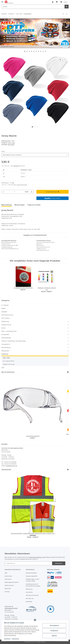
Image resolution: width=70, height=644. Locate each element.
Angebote (4, 312)
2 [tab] (34, 127)
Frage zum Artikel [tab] (34, 205)
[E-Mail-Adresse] (28, 563)
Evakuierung (5, 321)
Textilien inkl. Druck (9, 364)
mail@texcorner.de (11, 466)
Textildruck (5, 354)
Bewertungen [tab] (20, 205)
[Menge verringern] (3, 192)
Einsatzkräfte (5, 334)
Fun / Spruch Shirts (9, 361)
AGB (6, 573)
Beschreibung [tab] (7, 205)
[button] (53, 2)
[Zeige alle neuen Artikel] (68, 372)
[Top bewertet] (68, 470)
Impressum (8, 579)
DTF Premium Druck (7, 315)
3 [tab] (36, 127)
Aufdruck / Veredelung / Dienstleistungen (14, 341)
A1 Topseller (5, 305)
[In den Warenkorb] (3, 55)
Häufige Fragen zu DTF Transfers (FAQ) (32, 580)
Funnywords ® (6, 344)
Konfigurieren (54, 631)
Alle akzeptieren (54, 626)
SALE (3, 368)
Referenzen (29, 589)
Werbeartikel (5, 351)
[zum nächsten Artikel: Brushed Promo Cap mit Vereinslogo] (67, 14)
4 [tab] (38, 127)
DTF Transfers (6, 318)
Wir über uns (30, 598)
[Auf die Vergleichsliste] (60, 60)
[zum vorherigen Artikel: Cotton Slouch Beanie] (63, 14)
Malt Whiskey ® (6, 347)
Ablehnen (54, 636)
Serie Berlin (29, 592)
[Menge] (14, 192)
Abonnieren (59, 563)
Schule (3, 328)
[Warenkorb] (64, 2)
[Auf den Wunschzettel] (65, 60)
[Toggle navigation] (2, 1)
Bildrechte (8, 588)
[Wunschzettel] (57, 2)
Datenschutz (8, 576)
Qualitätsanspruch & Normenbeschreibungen (33, 585)
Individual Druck (6, 325)
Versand (16, 166)
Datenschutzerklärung (35, 557)
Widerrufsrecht (9, 585)
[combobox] (35, 155)
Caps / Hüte (11, 143)
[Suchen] (33, 7)
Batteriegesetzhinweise (12, 582)
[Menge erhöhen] (32, 192)
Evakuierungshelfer (32, 576)
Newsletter (29, 602)
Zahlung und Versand (32, 595)
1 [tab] (32, 127)
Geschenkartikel (6, 338)
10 (45, 51)
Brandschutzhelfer (31, 573)
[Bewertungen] (33, 535)
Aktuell (3, 308)
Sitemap (7, 592)
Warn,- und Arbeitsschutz (9, 331)
